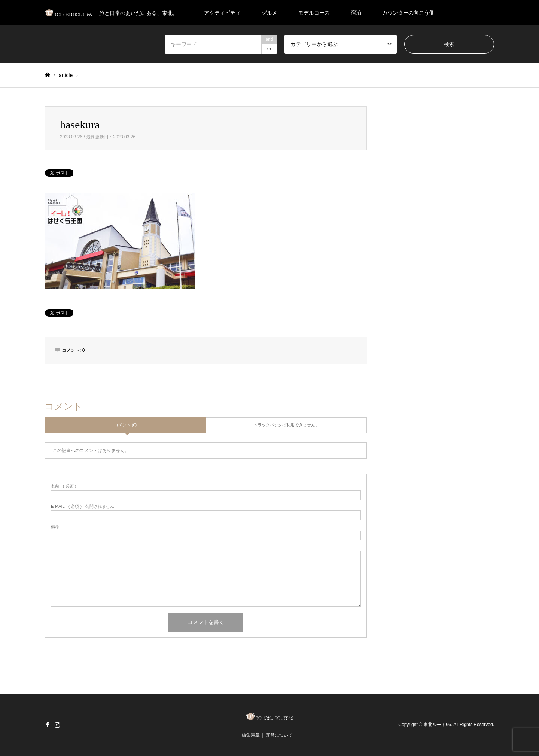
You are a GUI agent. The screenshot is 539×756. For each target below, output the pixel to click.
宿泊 (356, 13)
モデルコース (314, 13)
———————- (475, 13)
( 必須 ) (63, 486)
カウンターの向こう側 (408, 13)
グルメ (269, 13)
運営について (279, 735)
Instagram (57, 725)
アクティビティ (222, 13)
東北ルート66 (437, 725)
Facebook (48, 725)
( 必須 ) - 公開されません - (84, 507)
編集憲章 (251, 735)
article (66, 75)
